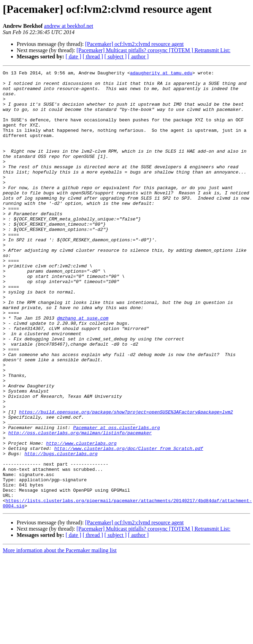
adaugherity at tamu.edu (161, 74)
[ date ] (73, 57)
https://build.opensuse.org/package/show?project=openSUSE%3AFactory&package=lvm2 (126, 481)
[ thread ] (93, 57)
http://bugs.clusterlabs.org (61, 531)
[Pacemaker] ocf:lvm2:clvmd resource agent (134, 44)
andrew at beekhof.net (69, 26)
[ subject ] (116, 57)
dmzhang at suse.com (83, 368)
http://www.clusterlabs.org (81, 518)
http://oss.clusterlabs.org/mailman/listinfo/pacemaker (80, 506)
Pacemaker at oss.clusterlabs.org (117, 499)
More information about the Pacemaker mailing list (60, 638)
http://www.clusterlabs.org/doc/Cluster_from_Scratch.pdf (129, 524)
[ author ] (138, 57)
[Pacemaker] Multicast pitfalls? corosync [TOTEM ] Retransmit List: (153, 50)
